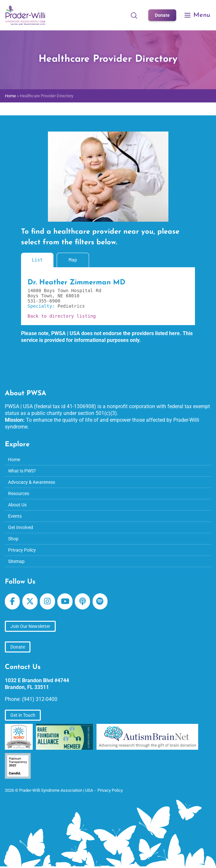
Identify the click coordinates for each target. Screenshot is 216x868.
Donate (162, 15)
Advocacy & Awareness (32, 482)
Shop (13, 539)
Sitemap (16, 561)
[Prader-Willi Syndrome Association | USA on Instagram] (47, 601)
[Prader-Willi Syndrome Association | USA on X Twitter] (30, 601)
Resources (19, 493)
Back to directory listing (62, 316)
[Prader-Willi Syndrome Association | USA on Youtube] (65, 601)
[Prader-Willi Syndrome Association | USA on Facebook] (12, 601)
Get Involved (21, 527)
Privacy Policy (22, 550)
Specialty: (43, 306)
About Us (17, 505)
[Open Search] (134, 15)
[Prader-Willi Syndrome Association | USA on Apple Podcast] (82, 601)
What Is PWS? (22, 471)
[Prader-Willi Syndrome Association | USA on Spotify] (100, 601)
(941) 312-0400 (40, 699)
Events (15, 516)
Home (10, 96)
